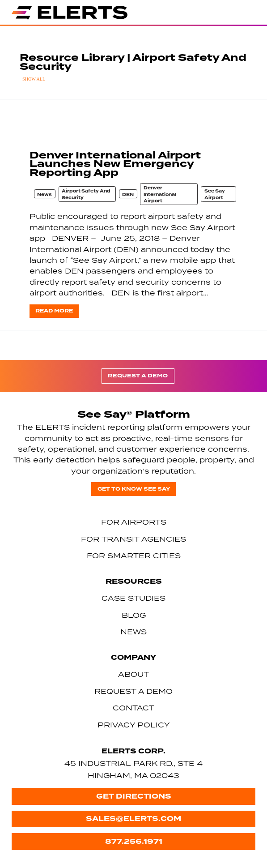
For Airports (134, 522)
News (44, 195)
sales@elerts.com (133, 819)
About (133, 674)
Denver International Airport (160, 195)
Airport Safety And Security (86, 195)
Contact (133, 708)
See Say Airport (215, 195)
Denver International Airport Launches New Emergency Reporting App (115, 164)
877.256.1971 (134, 841)
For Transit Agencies (133, 539)
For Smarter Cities (134, 556)
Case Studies (133, 598)
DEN (128, 195)
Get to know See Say (134, 489)
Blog (134, 615)
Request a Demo (138, 376)
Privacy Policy (134, 725)
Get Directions (134, 796)
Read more (54, 311)
